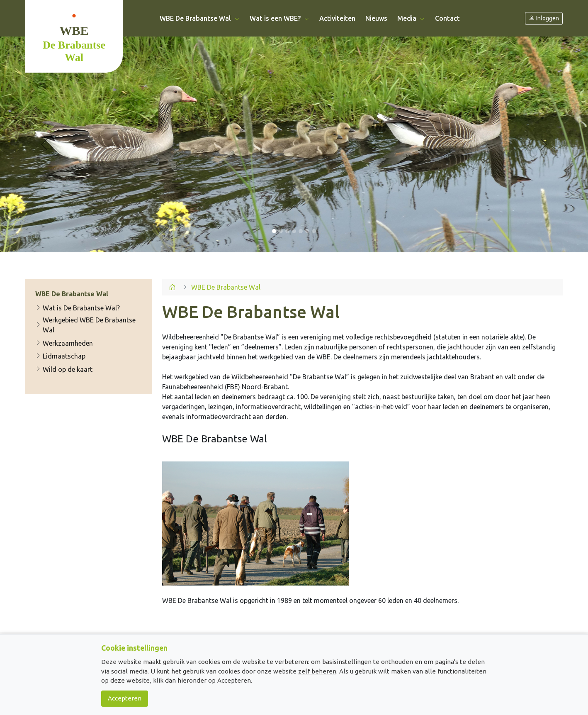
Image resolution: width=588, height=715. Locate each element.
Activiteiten (337, 18)
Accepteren (125, 698)
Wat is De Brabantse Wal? (78, 308)
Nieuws (376, 18)
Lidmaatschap (60, 356)
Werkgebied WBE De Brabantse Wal (85, 325)
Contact (447, 18)
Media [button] (411, 18)
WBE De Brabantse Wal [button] (200, 18)
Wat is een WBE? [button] (279, 18)
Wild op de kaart (64, 369)
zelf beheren (317, 671)
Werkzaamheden (64, 343)
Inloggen (544, 18)
